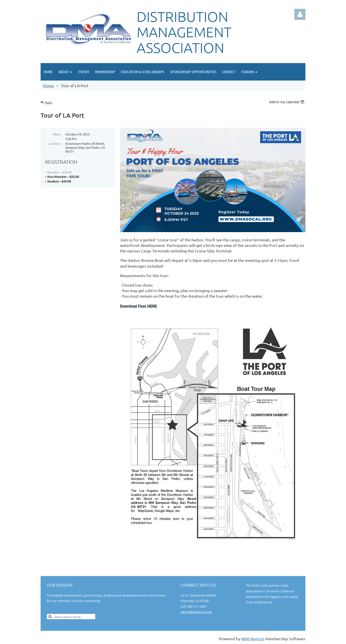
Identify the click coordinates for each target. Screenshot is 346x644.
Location (55, 143)
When (57, 134)
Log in (300, 14)
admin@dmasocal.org (196, 612)
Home (48, 85)
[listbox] (287, 102)
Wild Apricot (253, 639)
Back (49, 102)
